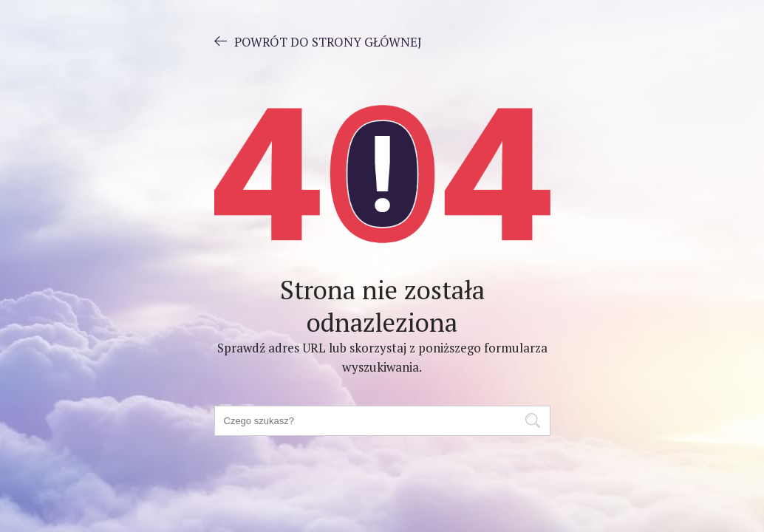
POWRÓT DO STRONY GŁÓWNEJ (318, 41)
